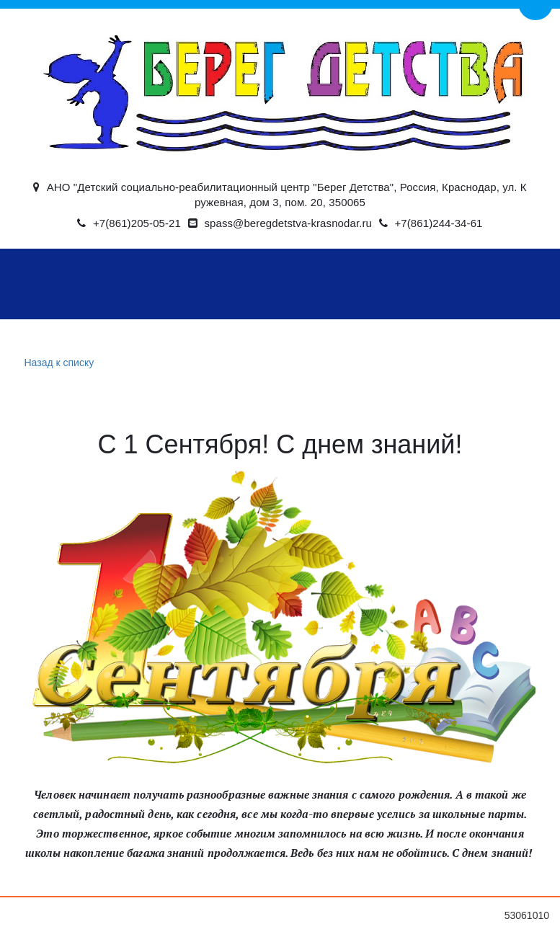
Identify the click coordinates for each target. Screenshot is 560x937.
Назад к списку (58, 363)
